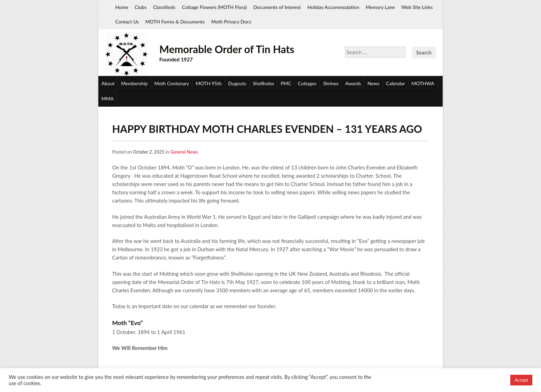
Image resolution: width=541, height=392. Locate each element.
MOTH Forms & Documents (175, 22)
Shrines (331, 83)
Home (122, 7)
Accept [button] (521, 380)
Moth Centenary (172, 83)
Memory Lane (380, 7)
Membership (134, 83)
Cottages (307, 83)
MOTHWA (423, 83)
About (108, 83)
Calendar (396, 83)
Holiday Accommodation (333, 7)
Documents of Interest (277, 7)
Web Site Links (417, 7)
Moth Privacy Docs (231, 22)
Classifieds (164, 7)
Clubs (140, 7)
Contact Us (127, 22)
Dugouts (237, 83)
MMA (107, 99)
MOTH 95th (209, 83)
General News (184, 152)
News (373, 83)
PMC (286, 83)
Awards (353, 83)
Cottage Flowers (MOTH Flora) (214, 7)
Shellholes (264, 83)
